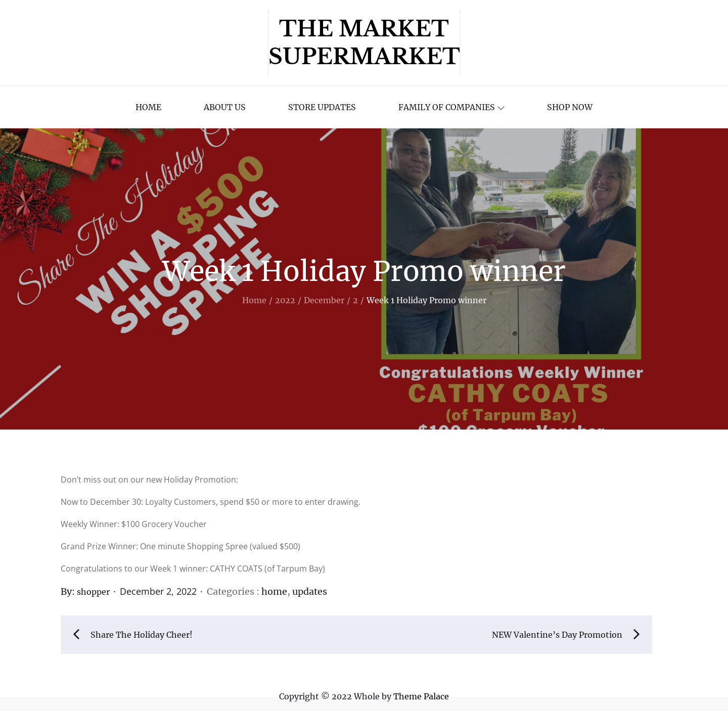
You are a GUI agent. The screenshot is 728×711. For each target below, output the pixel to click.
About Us (225, 107)
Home (148, 107)
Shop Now (570, 107)
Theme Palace (421, 696)
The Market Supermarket (364, 43)
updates (310, 591)
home (274, 591)
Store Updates (322, 107)
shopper (93, 592)
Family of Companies (451, 107)
